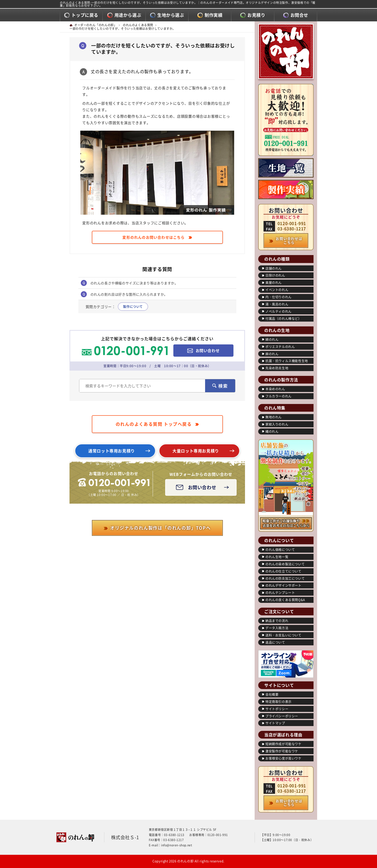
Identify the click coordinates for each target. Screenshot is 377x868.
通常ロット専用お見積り (112, 451)
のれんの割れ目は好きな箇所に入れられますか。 (129, 294)
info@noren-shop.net (177, 845)
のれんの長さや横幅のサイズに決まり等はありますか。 (134, 283)
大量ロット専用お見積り (196, 451)
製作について (133, 306)
